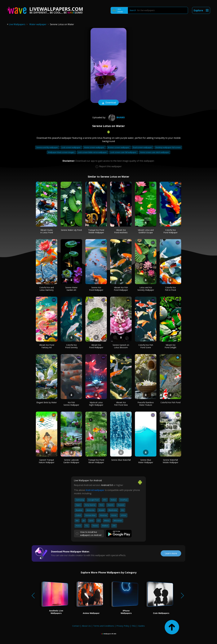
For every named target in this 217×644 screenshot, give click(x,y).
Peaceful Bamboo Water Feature (146, 404)
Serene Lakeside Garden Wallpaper (71, 461)
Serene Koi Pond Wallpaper (96, 289)
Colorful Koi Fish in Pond (170, 289)
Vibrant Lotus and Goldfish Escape (146, 231)
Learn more (171, 553)
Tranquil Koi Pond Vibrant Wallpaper (96, 461)
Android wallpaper (95, 490)
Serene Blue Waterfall (121, 460)
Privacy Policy (123, 626)
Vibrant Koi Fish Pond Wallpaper (121, 289)
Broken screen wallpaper (119, 147)
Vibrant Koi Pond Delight (170, 346)
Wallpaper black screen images (61, 152)
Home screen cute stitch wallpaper (155, 152)
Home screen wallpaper (94, 147)
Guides (141, 626)
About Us (86, 626)
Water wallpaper (38, 24)
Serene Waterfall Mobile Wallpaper (170, 461)
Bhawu (116, 117)
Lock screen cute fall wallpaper (124, 152)
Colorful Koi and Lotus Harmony (47, 289)
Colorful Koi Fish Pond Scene (146, 346)
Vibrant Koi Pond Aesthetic (121, 231)
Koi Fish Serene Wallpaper (71, 404)
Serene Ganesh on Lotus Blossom (121, 346)
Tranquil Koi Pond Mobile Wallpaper (96, 231)
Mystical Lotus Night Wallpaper (96, 404)
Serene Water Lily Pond (71, 230)
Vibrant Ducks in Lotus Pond (47, 231)
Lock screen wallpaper (71, 147)
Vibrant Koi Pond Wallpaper (96, 346)
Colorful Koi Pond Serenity (71, 346)
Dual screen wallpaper (143, 147)
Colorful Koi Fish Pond (170, 402)
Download (108, 103)
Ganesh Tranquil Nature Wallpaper (47, 461)
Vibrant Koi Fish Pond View (121, 404)
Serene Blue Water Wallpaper (146, 461)
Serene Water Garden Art (71, 289)
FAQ (134, 626)
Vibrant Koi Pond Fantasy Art (47, 346)
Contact (76, 626)
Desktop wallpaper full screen (168, 147)
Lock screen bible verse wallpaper (93, 152)
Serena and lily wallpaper (47, 147)
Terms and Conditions (104, 626)
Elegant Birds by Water (47, 402)
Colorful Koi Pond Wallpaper (170, 231)
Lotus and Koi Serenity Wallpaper (146, 289)
